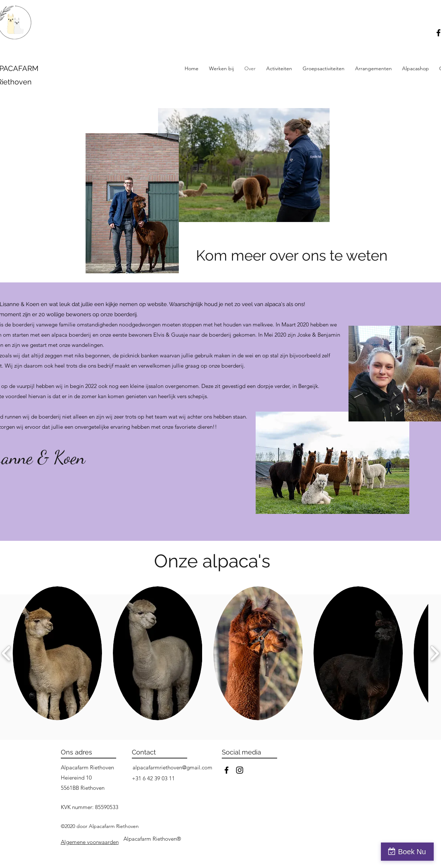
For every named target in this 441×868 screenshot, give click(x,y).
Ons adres (76, 752)
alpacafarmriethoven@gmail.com (172, 767)
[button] (279, 68)
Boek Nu (412, 852)
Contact (144, 752)
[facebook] (227, 770)
